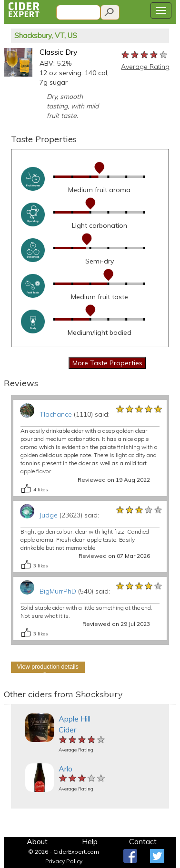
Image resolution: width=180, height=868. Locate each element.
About (37, 841)
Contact (143, 841)
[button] (8, 704)
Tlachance (56, 414)
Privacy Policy (64, 861)
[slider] (145, 55)
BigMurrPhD (58, 591)
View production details (48, 667)
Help (90, 841)
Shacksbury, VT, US (46, 35)
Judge (49, 515)
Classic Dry (59, 52)
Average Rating (145, 67)
